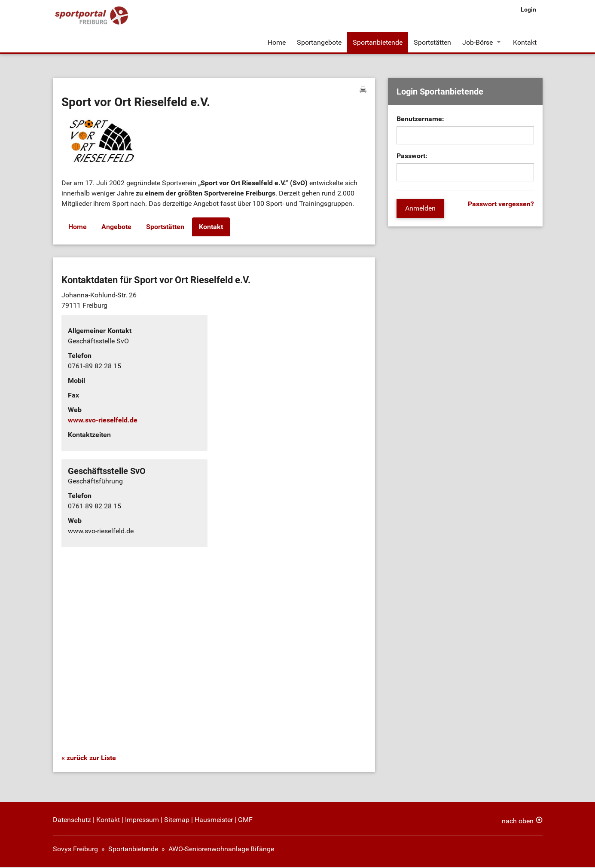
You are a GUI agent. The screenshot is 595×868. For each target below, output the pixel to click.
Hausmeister (214, 821)
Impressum (142, 821)
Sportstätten (432, 42)
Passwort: (412, 157)
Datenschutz (72, 821)
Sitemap (177, 821)
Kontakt (525, 42)
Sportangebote (319, 42)
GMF (245, 821)
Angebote (116, 228)
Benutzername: (420, 120)
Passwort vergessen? (501, 205)
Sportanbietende (378, 42)
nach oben (518, 822)
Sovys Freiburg (75, 850)
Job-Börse (478, 42)
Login (528, 9)
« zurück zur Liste (89, 759)
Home (277, 42)
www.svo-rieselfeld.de (103, 421)
